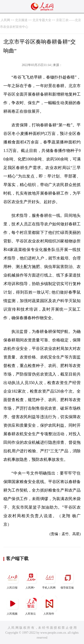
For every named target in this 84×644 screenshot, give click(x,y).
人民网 (5, 20)
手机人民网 (49, 579)
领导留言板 (68, 579)
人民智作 (49, 606)
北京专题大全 (42, 20)
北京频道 (21, 20)
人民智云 (31, 606)
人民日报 (13, 579)
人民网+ (31, 579)
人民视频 (13, 606)
